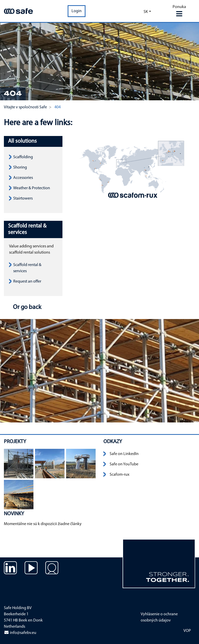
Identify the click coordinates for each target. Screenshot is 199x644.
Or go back (26, 307)
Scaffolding (23, 157)
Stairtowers (23, 199)
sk (146, 12)
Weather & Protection (32, 188)
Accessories (23, 178)
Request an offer (27, 282)
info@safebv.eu (20, 633)
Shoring (20, 168)
